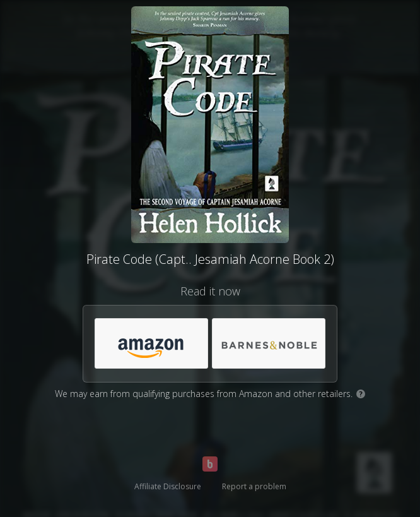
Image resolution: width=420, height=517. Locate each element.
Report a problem (254, 486)
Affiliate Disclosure (168, 486)
